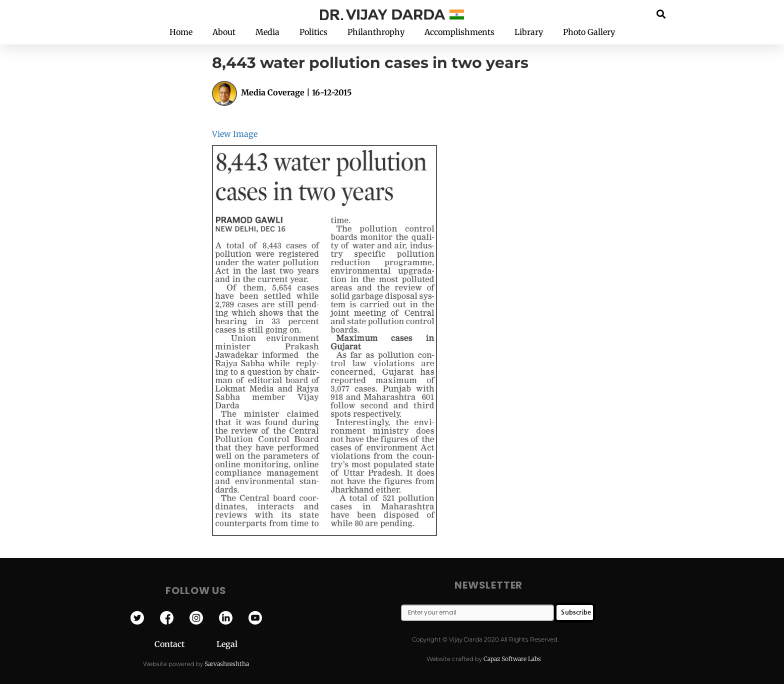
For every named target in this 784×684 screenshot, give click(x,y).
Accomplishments (459, 32)
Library (529, 32)
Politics (313, 32)
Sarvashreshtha (227, 664)
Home (181, 32)
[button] (661, 14)
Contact (185, 644)
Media (267, 32)
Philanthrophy (376, 32)
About (224, 32)
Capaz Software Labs (512, 659)
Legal (227, 644)
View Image (235, 134)
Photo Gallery (589, 32)
